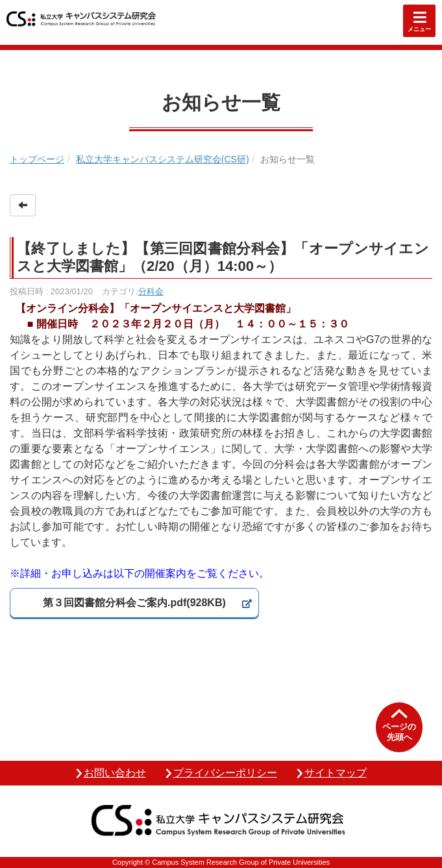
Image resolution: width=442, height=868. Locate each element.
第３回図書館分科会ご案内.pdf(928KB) (134, 603)
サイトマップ (336, 773)
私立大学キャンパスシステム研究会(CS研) (163, 159)
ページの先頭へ (399, 732)
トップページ (37, 159)
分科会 (151, 291)
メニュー (419, 29)
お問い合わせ (115, 773)
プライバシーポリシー (225, 773)
